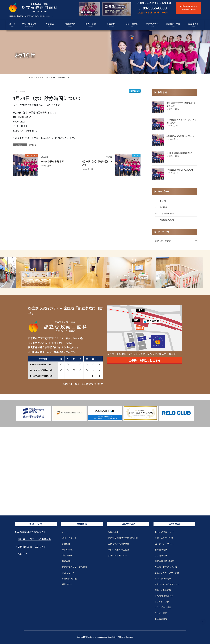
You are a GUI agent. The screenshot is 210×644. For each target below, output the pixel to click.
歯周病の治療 (161, 549)
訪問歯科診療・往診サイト (32, 547)
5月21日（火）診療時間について (97, 163)
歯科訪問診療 (161, 619)
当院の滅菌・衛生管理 (119, 549)
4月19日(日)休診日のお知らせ (180, 153)
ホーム (65, 532)
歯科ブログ (67, 584)
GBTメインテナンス (164, 544)
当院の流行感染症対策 (119, 544)
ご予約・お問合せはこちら (145, 360)
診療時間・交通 (69, 578)
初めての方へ (68, 573)
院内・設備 (67, 555)
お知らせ (135, 91)
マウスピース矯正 (163, 607)
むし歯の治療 (161, 555)
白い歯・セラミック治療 (166, 567)
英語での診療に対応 (118, 555)
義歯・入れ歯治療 (163, 590)
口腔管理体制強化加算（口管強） (124, 538)
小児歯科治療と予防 (164, 596)
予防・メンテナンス (164, 538)
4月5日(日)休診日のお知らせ (180, 170)
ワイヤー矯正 (161, 613)
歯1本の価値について (164, 532)
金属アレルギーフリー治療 (167, 573)
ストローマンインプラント (167, 584)
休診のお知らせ (167, 213)
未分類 (163, 201)
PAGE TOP (203, 622)
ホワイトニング (162, 602)
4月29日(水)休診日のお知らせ (180, 136)
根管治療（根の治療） (165, 561)
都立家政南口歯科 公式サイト (30, 532)
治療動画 (66, 544)
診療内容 (66, 561)
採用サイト (24, 554)
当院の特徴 (67, 549)
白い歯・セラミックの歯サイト (34, 539)
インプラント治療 (163, 578)
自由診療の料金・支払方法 (75, 567)
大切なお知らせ (167, 220)
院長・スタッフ (69, 538)
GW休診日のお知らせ (53, 161)
